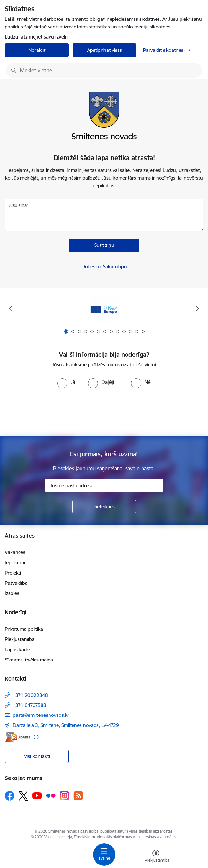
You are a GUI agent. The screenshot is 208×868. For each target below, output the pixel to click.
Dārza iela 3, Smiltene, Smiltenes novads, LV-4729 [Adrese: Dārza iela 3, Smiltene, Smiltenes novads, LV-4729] (66, 725)
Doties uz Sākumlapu (104, 266)
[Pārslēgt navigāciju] (104, 855)
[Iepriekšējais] (10, 309)
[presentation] (104, 412)
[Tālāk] (198, 309)
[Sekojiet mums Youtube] (37, 795)
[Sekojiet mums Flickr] (51, 795)
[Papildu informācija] (36, 737)
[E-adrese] (18, 737)
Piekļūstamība (20, 639)
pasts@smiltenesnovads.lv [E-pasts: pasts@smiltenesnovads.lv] (41, 715)
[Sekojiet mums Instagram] (65, 796)
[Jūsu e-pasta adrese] (104, 485)
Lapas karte (17, 649)
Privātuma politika (24, 629)
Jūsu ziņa (18, 205)
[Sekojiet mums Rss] (78, 796)
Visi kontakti (37, 756)
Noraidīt (37, 50)
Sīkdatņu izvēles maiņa (29, 660)
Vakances (15, 552)
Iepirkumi (15, 563)
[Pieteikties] (104, 507)
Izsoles (12, 593)
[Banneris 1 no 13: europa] (104, 309)
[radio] (66, 382)
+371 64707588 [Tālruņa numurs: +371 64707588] (30, 705)
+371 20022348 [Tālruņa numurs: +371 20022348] (30, 695)
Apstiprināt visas (105, 50)
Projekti (13, 573)
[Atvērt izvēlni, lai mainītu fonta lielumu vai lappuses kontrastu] (156, 857)
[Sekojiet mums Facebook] (10, 796)
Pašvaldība (16, 583)
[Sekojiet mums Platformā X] (23, 796)
